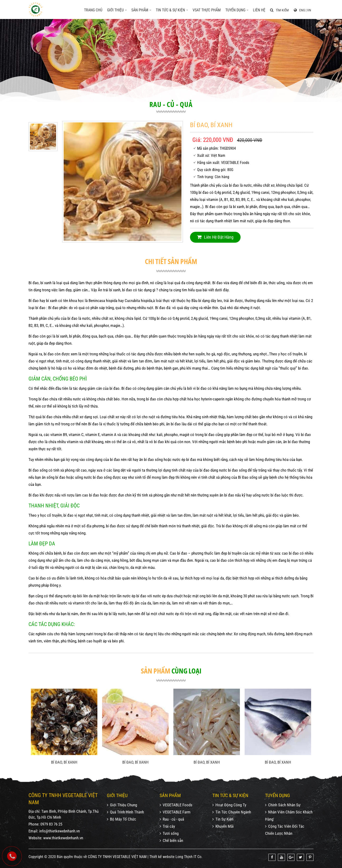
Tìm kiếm (279, 10)
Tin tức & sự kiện (172, 10)
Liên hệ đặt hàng (215, 237)
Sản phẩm (141, 10)
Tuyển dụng (237, 10)
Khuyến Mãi (223, 826)
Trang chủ (93, 10)
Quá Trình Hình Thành (125, 812)
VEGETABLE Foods (176, 805)
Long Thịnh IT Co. (189, 857)
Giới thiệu (117, 10)
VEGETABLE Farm (175, 812)
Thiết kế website (162, 857)
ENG (302, 10)
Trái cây (167, 826)
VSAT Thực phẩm (207, 10)
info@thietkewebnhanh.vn (59, 831)
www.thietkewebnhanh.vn (63, 838)
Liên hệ (259, 10)
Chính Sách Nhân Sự (283, 805)
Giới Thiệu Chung (122, 805)
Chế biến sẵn (171, 840)
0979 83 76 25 (51, 824)
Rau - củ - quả (172, 819)
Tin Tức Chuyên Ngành (232, 812)
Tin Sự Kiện (223, 819)
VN (309, 10)
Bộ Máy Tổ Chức (121, 819)
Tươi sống (169, 833)
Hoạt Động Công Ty (229, 805)
